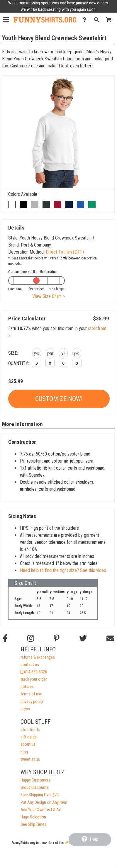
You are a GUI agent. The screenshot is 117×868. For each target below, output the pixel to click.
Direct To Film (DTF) (65, 252)
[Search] (98, 20)
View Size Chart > (49, 296)
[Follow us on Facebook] (5, 638)
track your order (34, 679)
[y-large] (63, 363)
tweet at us (30, 759)
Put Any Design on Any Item (44, 802)
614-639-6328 (34, 672)
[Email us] (110, 638)
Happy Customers (35, 780)
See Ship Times (33, 824)
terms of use (31, 694)
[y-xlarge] (77, 363)
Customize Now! (59, 399)
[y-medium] (50, 363)
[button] (37, 354)
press (25, 709)
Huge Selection (33, 817)
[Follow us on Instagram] (31, 638)
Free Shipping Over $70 (40, 795)
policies (27, 687)
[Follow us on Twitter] (83, 638)
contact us (30, 665)
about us (28, 744)
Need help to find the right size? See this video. (63, 570)
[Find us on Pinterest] (57, 638)
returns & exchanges (38, 657)
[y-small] (37, 363)
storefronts (30, 730)
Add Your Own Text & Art (41, 810)
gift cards (29, 737)
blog (24, 752)
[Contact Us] (86, 20)
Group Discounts (35, 788)
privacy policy (32, 702)
